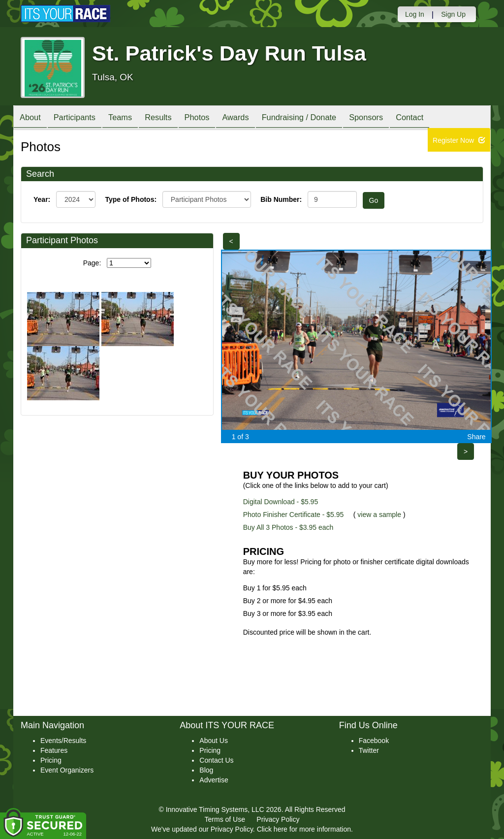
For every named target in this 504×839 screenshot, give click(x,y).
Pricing (51, 760)
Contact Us (216, 760)
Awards (256, 118)
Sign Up (453, 14)
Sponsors (395, 118)
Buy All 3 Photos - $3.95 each (288, 527)
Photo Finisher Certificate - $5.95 (294, 515)
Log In (415, 14)
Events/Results (63, 741)
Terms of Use (225, 819)
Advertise (214, 780)
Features (54, 750)
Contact (443, 118)
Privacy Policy (278, 819)
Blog (206, 770)
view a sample (379, 515)
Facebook (374, 741)
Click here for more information (304, 829)
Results (171, 118)
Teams (130, 118)
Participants (80, 118)
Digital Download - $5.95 (281, 502)
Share (476, 437)
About (32, 118)
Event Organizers (67, 770)
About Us (214, 741)
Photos (214, 118)
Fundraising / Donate (324, 118)
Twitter (369, 750)
